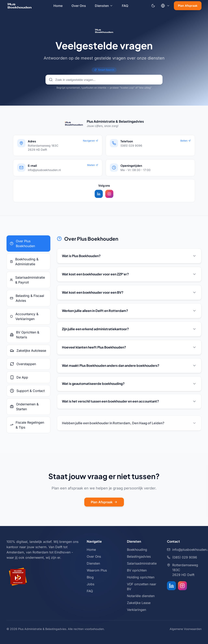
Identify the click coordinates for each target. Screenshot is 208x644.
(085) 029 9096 (182, 557)
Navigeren (90, 141)
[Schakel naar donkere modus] (153, 6)
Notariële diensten (141, 596)
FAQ (125, 6)
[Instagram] (182, 586)
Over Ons (79, 6)
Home (58, 6)
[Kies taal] (165, 6)
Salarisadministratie (142, 563)
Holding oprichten (141, 577)
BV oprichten (137, 570)
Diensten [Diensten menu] (104, 6)
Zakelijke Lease (139, 603)
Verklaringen (136, 610)
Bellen (186, 141)
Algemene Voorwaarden (186, 629)
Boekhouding (137, 550)
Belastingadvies (139, 556)
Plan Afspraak (188, 6)
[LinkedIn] (171, 586)
